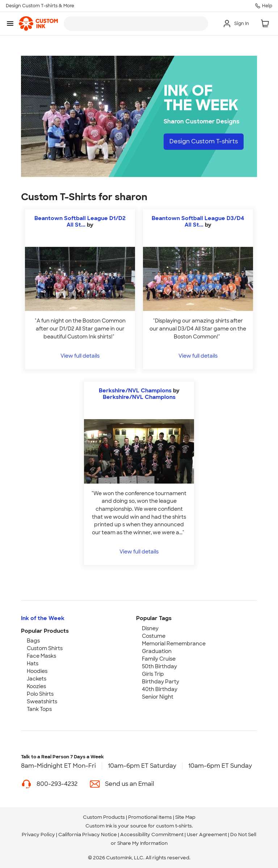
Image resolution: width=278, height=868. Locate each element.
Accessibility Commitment (152, 835)
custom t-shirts (174, 826)
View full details (80, 356)
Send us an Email (130, 784)
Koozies (36, 686)
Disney (150, 628)
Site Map (185, 817)
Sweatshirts (42, 701)
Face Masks (41, 656)
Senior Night (158, 697)
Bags (33, 641)
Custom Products (104, 817)
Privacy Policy (38, 835)
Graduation (157, 651)
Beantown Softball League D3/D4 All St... (198, 222)
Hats (33, 663)
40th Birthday (160, 689)
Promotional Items (150, 817)
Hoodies (37, 671)
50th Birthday (159, 666)
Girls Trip (153, 674)
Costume (154, 636)
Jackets (37, 679)
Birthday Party (161, 682)
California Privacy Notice (88, 835)
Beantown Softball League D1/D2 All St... (80, 222)
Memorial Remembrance (174, 644)
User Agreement (207, 835)
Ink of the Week (43, 618)
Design (204, 141)
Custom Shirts (45, 648)
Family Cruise (159, 659)
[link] (38, 24)
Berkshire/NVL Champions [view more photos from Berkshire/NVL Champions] (139, 397)
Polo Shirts (40, 694)
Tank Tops (39, 709)
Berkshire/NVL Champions (135, 391)
